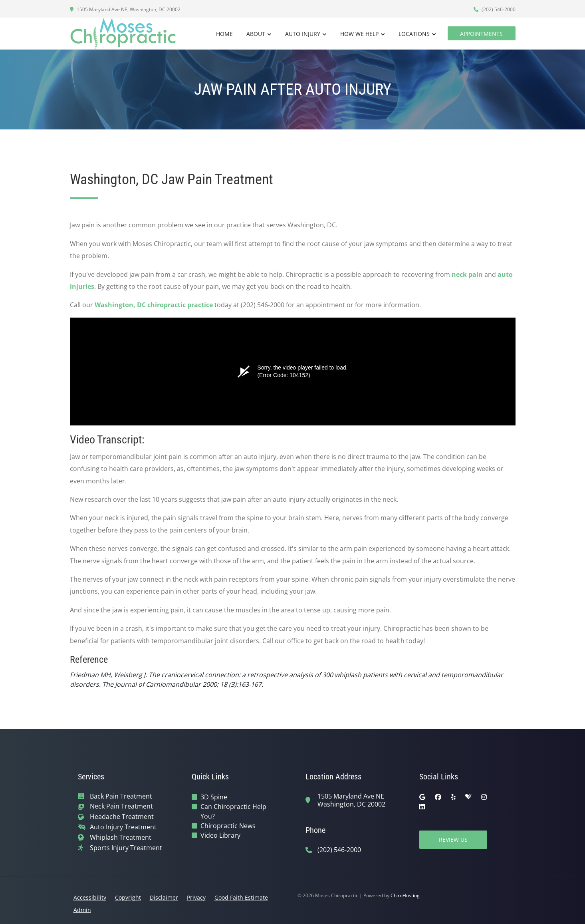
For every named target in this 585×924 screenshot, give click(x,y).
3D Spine (214, 797)
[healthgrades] (468, 797)
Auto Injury (303, 34)
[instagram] (484, 797)
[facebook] (438, 797)
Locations (414, 34)
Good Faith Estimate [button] (241, 897)
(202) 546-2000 (495, 9)
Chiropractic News (228, 826)
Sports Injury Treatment (126, 848)
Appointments (481, 34)
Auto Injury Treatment (123, 827)
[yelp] (453, 797)
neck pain (467, 274)
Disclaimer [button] (164, 897)
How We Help (359, 34)
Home (224, 34)
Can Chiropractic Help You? (233, 811)
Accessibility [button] (90, 897)
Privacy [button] (196, 897)
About (256, 34)
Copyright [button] (128, 897)
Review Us (453, 840)
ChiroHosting (405, 895)
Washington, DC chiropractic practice (154, 305)
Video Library (220, 835)
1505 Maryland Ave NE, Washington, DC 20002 (125, 9)
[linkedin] (422, 807)
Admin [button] (82, 910)
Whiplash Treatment (121, 838)
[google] (422, 797)
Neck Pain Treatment (121, 806)
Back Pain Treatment (121, 796)
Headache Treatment (122, 817)
